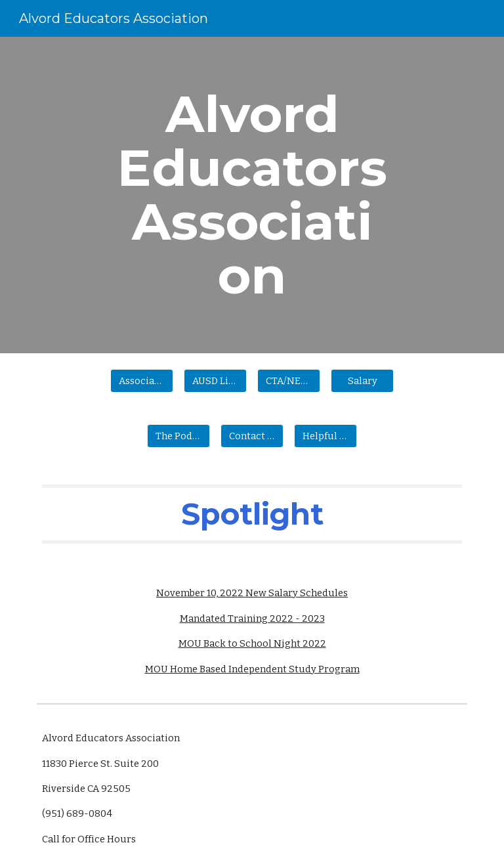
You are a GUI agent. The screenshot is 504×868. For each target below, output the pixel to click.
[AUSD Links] (215, 380)
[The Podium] (178, 436)
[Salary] (362, 380)
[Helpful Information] (325, 436)
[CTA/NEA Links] (288, 380)
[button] (252, 436)
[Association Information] (141, 380)
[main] (252, 195)
